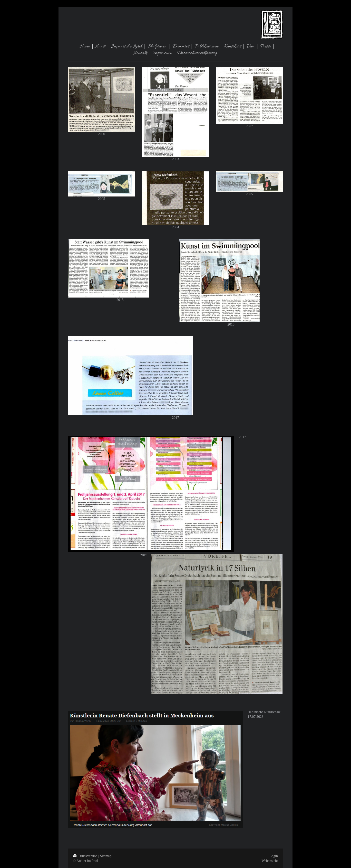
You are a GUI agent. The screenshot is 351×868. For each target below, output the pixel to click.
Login (274, 856)
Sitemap (106, 856)
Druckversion (86, 856)
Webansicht (270, 861)
